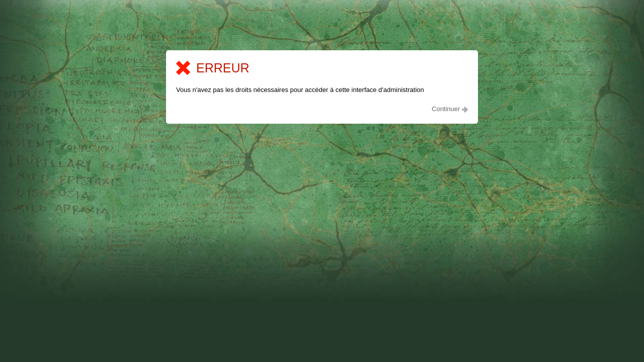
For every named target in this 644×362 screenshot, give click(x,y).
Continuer (450, 109)
